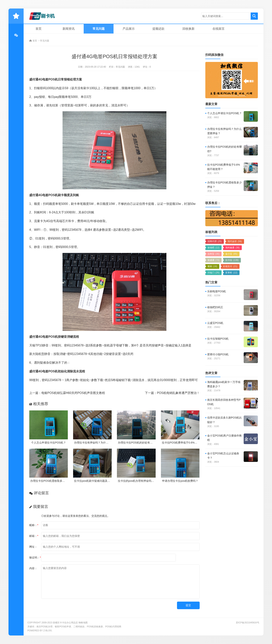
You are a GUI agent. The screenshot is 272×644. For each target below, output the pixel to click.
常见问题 (99, 29)
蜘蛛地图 (83, 623)
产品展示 (129, 29)
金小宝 (231, 254)
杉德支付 (230, 266)
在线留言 (219, 29)
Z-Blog (48, 631)
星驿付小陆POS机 (218, 354)
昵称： (34, 525)
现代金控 (235, 241)
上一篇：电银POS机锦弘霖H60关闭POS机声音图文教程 (67, 393)
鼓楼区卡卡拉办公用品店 (65, 623)
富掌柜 (231, 273)
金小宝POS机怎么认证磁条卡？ (223, 456)
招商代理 (215, 241)
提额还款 (158, 29)
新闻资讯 (69, 29)
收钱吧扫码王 (215, 307)
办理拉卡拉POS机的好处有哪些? (137, 443)
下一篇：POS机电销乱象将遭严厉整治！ (172, 393)
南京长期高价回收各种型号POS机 (224, 402)
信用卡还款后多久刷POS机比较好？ (225, 420)
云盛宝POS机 (215, 323)
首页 (39, 29)
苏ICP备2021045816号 (248, 623)
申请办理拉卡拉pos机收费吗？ (180, 481)
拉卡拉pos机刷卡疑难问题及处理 (93, 481)
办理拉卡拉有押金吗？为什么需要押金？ (98, 443)
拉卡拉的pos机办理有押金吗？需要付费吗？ (144, 481)
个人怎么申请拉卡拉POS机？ (49, 443)
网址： (33, 547)
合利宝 (214, 254)
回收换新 (189, 29)
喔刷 (212, 266)
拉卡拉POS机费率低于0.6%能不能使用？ (186, 443)
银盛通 (214, 260)
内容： (33, 568)
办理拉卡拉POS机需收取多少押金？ (52, 481)
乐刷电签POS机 (217, 291)
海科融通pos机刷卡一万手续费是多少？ (224, 384)
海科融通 (232, 248)
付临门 (214, 273)
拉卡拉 (232, 260)
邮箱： (34, 536)
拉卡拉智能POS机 (218, 339)
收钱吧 (214, 248)
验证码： (35, 557)
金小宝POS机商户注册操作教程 (225, 438)
